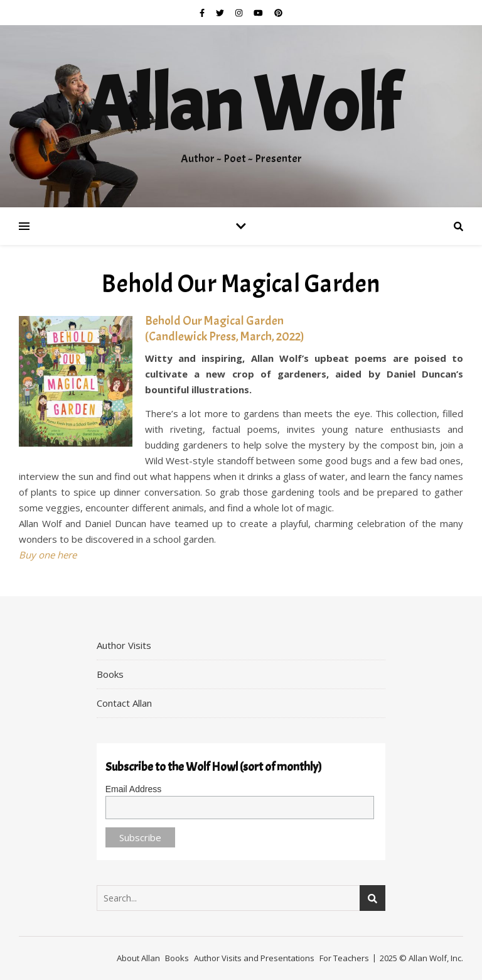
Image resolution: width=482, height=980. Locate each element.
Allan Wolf (241, 106)
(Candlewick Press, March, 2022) (225, 336)
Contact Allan (124, 703)
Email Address (133, 789)
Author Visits (124, 645)
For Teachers (344, 958)
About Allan (138, 958)
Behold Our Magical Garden (214, 321)
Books (110, 674)
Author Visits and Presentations (254, 958)
